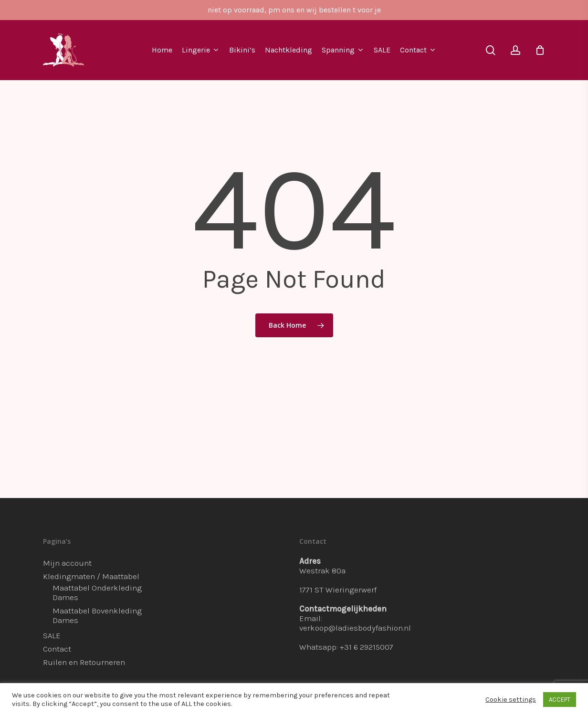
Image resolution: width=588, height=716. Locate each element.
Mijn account (67, 563)
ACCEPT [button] (560, 700)
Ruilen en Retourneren (84, 662)
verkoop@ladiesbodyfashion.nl (355, 628)
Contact (57, 649)
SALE (52, 635)
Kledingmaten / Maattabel (91, 576)
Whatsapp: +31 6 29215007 (346, 647)
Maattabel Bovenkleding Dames (97, 615)
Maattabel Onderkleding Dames (97, 592)
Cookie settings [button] (511, 700)
